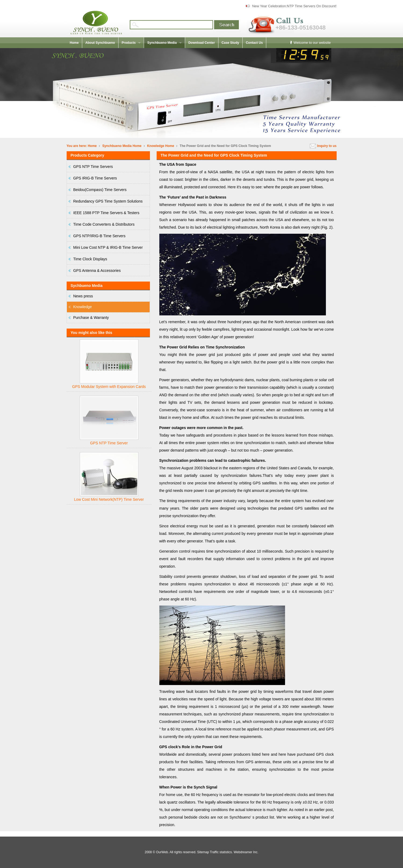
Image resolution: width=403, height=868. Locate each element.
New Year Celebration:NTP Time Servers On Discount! (294, 6)
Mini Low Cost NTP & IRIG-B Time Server (108, 247)
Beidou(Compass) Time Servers (100, 190)
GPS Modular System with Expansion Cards (109, 387)
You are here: (77, 146)
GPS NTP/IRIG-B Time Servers (99, 236)
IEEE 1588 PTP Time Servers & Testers (106, 213)
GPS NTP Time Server (109, 443)
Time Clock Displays (90, 259)
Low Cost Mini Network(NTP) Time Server (109, 499)
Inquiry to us (327, 146)
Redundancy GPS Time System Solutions (108, 201)
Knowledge (156, 146)
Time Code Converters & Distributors (104, 224)
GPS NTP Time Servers (93, 167)
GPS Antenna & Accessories (97, 271)
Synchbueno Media (117, 146)
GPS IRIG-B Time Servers (95, 178)
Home (92, 146)
